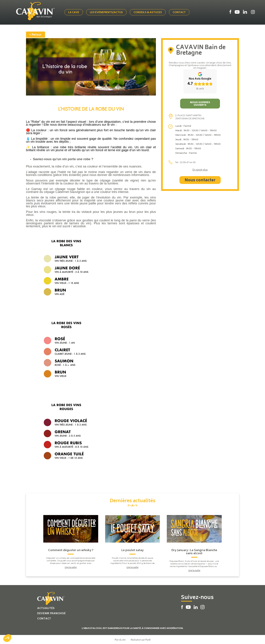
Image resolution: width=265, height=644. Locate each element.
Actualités (46, 608)
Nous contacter (200, 180)
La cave (74, 13)
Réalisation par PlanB (141, 639)
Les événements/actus (107, 13)
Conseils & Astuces (148, 13)
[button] (7, 638)
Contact (180, 13)
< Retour (36, 34)
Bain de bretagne (45, 17)
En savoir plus (200, 170)
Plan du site (120, 639)
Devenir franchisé (51, 613)
